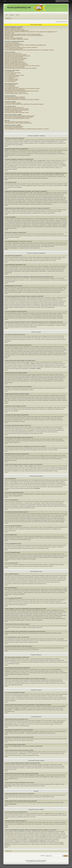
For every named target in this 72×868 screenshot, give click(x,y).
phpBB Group (49, 814)
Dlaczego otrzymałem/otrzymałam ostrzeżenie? (16, 63)
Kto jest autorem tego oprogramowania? (14, 127)
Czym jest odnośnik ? (17, 94)
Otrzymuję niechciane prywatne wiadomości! (15, 99)
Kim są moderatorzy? (10, 86)
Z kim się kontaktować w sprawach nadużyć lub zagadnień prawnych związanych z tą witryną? (27, 130)
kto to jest (14, 835)
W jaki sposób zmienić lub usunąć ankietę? (15, 60)
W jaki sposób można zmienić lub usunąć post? (16, 55)
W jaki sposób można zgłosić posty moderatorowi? (16, 65)
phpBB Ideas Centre (23, 825)
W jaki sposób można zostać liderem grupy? (15, 90)
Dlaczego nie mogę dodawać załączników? (15, 62)
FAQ (7, 15)
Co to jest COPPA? (9, 37)
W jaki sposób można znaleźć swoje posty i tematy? (17, 113)
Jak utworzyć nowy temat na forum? (13, 54)
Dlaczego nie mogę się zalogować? (13, 28)
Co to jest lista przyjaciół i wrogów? (13, 104)
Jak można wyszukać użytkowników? (13, 112)
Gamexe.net (43, 862)
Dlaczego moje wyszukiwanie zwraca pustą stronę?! (17, 111)
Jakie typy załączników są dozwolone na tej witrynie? (17, 122)
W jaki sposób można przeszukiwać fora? (14, 108)
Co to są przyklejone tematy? (11, 79)
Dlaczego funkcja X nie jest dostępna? (14, 128)
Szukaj (17, 15)
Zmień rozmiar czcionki (5, 1)
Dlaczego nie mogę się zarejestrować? (14, 38)
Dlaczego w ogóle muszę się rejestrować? (14, 29)
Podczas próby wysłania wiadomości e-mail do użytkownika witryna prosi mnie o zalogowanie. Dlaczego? (29, 50)
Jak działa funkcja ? (16, 39)
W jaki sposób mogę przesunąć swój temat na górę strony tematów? (21, 69)
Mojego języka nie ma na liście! (12, 46)
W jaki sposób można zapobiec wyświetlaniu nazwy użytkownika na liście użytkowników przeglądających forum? (31, 32)
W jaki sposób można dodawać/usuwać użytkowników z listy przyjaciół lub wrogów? (24, 105)
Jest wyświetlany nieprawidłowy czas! (13, 44)
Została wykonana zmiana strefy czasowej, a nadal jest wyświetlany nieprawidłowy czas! (25, 45)
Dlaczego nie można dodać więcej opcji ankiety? (16, 58)
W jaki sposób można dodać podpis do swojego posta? (17, 56)
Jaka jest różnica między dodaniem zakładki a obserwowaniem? (20, 117)
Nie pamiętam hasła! (9, 33)
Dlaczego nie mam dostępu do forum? (14, 61)
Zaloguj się (12, 15)
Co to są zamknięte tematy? (11, 81)
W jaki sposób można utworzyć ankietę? (14, 57)
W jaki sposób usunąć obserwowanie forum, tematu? (17, 119)
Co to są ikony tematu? (10, 82)
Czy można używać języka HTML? (13, 73)
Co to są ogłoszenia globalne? (12, 77)
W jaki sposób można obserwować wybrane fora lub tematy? (19, 118)
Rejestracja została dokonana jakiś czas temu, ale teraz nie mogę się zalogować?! (24, 35)
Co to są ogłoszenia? (10, 78)
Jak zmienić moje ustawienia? (12, 43)
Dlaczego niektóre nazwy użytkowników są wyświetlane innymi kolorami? (22, 91)
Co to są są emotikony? (10, 74)
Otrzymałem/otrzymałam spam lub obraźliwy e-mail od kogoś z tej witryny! (22, 100)
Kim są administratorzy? (10, 85)
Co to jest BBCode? (9, 72)
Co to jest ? (15, 93)
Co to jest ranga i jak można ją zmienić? (14, 49)
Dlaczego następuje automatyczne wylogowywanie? (17, 31)
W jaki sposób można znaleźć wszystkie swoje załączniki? (18, 124)
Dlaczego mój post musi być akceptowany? (15, 67)
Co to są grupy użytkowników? (12, 88)
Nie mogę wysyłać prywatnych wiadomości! (15, 98)
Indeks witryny (8, 18)
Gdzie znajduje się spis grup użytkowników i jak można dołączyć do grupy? (22, 89)
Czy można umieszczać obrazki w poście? (14, 76)
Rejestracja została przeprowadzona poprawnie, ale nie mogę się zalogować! (23, 34)
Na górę (6, 147)
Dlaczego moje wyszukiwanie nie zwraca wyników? (17, 110)
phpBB (32, 861)
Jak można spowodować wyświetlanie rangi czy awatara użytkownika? (21, 48)
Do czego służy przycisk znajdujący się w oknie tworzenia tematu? (22, 66)
